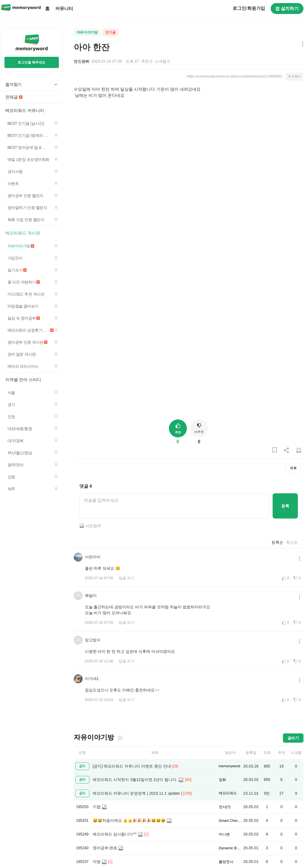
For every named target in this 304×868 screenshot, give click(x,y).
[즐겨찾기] (120, 738)
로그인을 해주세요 (32, 62)
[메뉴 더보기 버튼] (301, 45)
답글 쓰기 (127, 578)
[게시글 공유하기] (287, 450)
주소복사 (294, 76)
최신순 (292, 542)
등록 (285, 506)
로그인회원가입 (249, 8)
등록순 (277, 542)
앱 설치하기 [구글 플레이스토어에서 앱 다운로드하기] (287, 9)
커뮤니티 (64, 9)
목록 (293, 468)
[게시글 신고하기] (299, 450)
